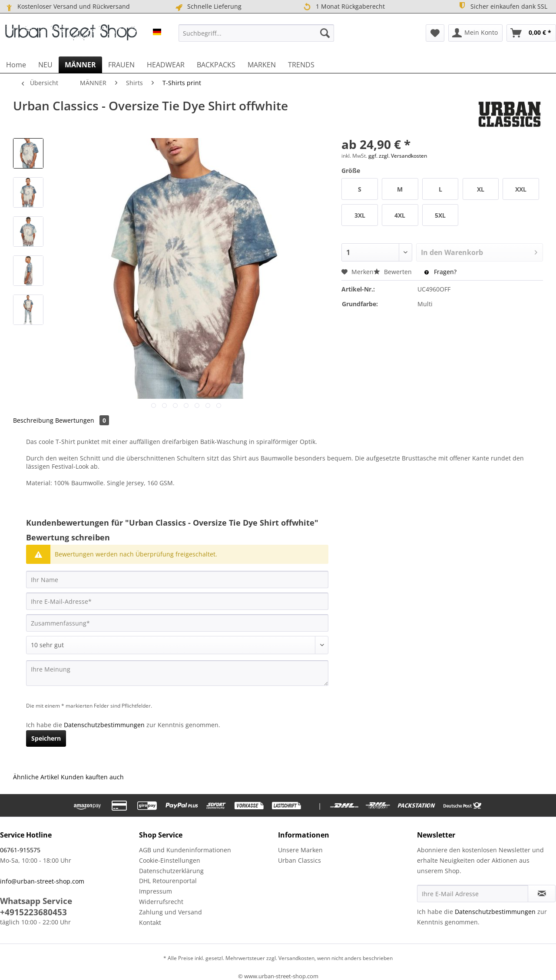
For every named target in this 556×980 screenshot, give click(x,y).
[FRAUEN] (121, 65)
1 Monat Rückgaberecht (344, 7)
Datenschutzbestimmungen (104, 725)
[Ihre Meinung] (177, 673)
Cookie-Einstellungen (170, 860)
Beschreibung (33, 420)
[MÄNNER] (80, 65)
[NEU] (45, 65)
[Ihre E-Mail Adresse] (473, 894)
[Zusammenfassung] (177, 623)
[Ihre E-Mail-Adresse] (177, 601)
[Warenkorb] (531, 33)
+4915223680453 (33, 912)
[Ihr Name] (177, 579)
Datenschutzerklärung (171, 871)
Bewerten (394, 272)
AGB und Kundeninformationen (185, 850)
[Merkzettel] (435, 33)
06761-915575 (20, 850)
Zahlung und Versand (170, 912)
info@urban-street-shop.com (42, 881)
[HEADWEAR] (166, 65)
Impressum (156, 891)
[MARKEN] (262, 65)
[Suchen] (325, 33)
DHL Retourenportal (168, 881)
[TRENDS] (301, 65)
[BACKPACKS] (216, 65)
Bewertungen (82, 420)
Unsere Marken (300, 850)
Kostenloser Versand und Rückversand (67, 7)
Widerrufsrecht (161, 902)
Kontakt (150, 922)
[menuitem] (256, 33)
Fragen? (440, 272)
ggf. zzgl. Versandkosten (398, 156)
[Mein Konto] (475, 33)
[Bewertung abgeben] (177, 645)
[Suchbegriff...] (256, 33)
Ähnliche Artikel (36, 777)
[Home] (16, 65)
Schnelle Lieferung (208, 7)
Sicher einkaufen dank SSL (502, 6)
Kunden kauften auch (92, 777)
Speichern (46, 738)
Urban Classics (300, 860)
